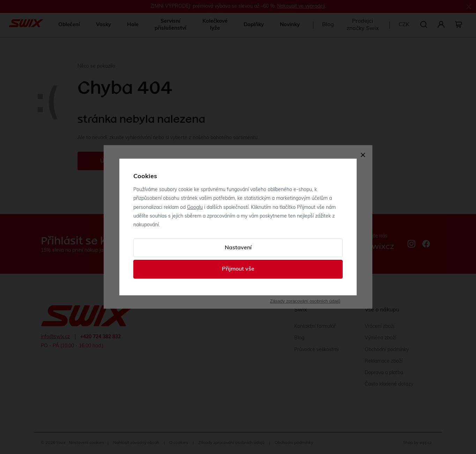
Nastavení (238, 248)
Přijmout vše (238, 269)
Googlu (195, 208)
